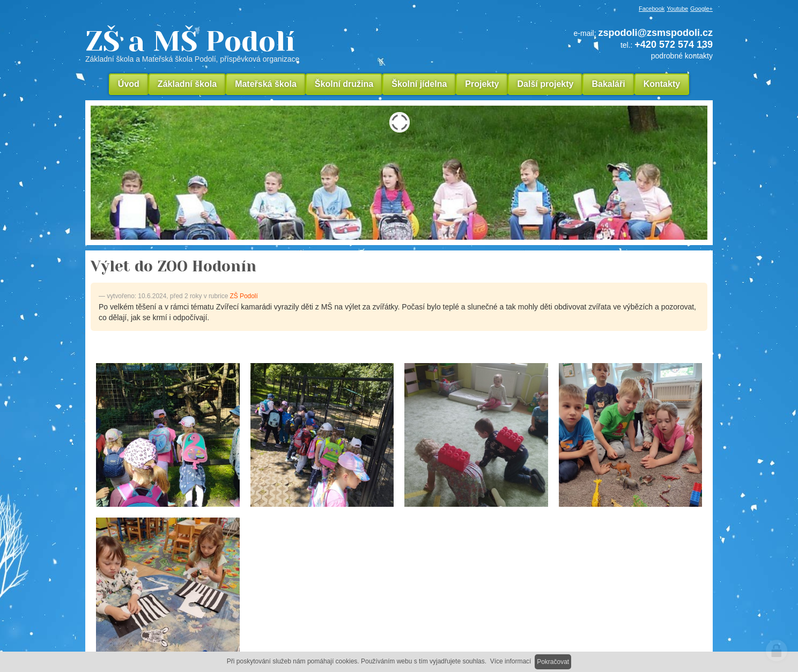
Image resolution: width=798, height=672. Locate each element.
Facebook (652, 9)
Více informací (511, 661)
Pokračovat (553, 662)
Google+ (701, 9)
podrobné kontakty (682, 56)
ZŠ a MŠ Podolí (265, 45)
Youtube (677, 9)
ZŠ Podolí (244, 296)
